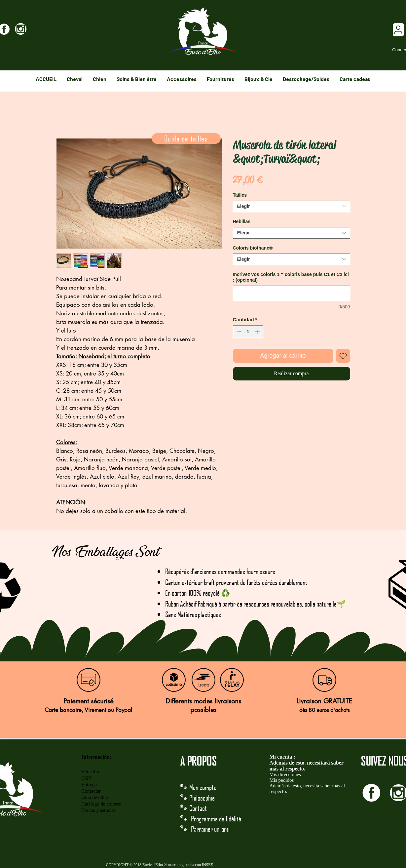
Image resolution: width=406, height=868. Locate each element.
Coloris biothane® (253, 248)
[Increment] (258, 332)
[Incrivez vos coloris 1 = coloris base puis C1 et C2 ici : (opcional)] (292, 293)
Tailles (240, 195)
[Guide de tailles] (186, 138)
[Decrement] (238, 332)
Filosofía (90, 771)
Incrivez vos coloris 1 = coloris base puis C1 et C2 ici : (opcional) (291, 277)
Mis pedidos (282, 780)
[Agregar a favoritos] (343, 356)
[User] (398, 30)
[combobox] (292, 206)
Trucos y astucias (99, 810)
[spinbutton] (248, 332)
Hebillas (242, 221)
